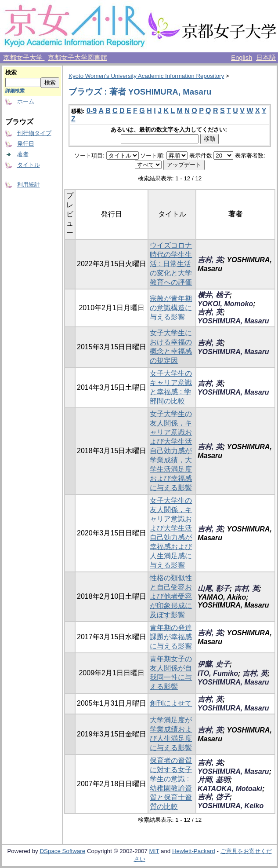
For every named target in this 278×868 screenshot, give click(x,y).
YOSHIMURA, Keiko (231, 806)
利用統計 (29, 185)
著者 (23, 154)
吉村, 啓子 (214, 797)
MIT (154, 851)
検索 (11, 72)
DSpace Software (62, 851)
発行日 (26, 144)
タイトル (29, 165)
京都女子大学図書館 (78, 58)
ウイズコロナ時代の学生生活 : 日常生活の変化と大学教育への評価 (171, 264)
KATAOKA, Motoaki (230, 789)
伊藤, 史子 (214, 664)
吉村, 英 (210, 260)
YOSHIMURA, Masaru (233, 321)
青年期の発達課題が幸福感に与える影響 (171, 637)
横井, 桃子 (214, 295)
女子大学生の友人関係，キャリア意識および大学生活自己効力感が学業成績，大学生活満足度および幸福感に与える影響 (171, 451)
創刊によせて (171, 703)
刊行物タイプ (34, 133)
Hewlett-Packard (194, 851)
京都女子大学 (24, 58)
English (242, 58)
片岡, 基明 (214, 780)
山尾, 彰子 (214, 588)
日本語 (266, 58)
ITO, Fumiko (218, 673)
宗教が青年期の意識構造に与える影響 (171, 308)
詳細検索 (15, 91)
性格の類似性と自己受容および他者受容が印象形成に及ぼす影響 (171, 596)
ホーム (26, 101)
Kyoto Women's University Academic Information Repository (146, 76)
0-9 (92, 111)
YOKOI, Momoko (225, 304)
